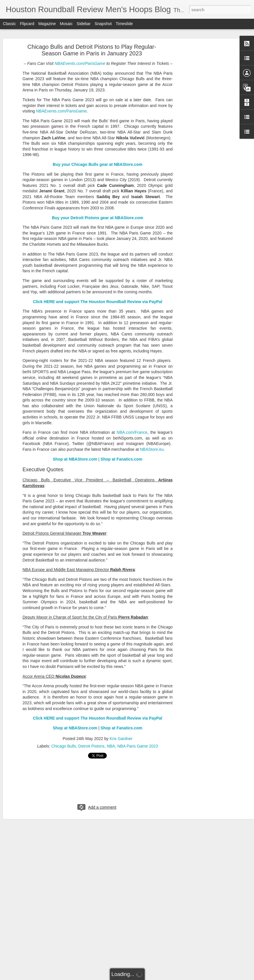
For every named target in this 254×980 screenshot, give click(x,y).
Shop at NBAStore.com (75, 459)
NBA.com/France (132, 432)
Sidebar (84, 24)
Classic (9, 24)
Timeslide (124, 24)
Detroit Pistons (91, 746)
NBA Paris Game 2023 (138, 746)
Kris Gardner (121, 739)
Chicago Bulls (64, 746)
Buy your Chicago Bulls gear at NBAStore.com (98, 164)
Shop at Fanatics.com (121, 459)
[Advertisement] (204, 137)
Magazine (47, 24)
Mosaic (66, 24)
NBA (111, 746)
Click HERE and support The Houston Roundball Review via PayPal (98, 302)
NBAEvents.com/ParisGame (80, 63)
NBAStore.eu (152, 449)
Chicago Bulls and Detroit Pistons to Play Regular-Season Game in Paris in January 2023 (92, 50)
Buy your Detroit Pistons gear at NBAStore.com (98, 218)
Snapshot (103, 24)
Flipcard (27, 24)
